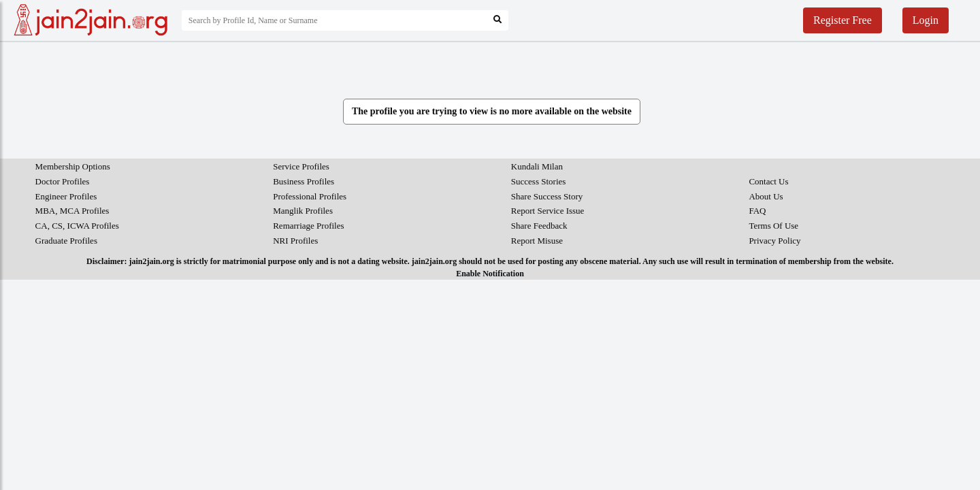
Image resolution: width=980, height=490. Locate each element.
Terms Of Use (773, 226)
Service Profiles (301, 166)
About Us (766, 196)
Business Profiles (304, 181)
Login (926, 20)
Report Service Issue (548, 211)
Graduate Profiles (66, 241)
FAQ (757, 211)
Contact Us (768, 181)
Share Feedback (539, 226)
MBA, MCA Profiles (72, 211)
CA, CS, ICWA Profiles (77, 226)
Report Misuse (537, 241)
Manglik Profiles (303, 211)
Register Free (843, 20)
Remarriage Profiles (308, 226)
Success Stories (539, 181)
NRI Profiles (295, 241)
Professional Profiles (310, 196)
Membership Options (73, 166)
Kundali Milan (537, 166)
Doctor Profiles (63, 181)
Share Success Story (547, 196)
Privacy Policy (774, 241)
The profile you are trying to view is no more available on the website (492, 111)
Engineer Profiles (66, 196)
